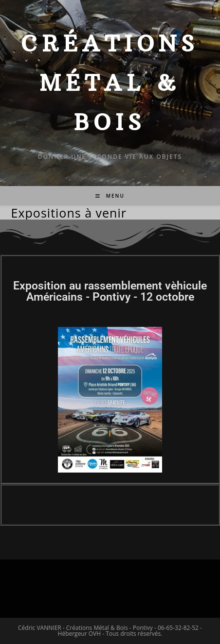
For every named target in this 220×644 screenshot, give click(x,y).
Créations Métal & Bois (110, 83)
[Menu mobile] (110, 196)
